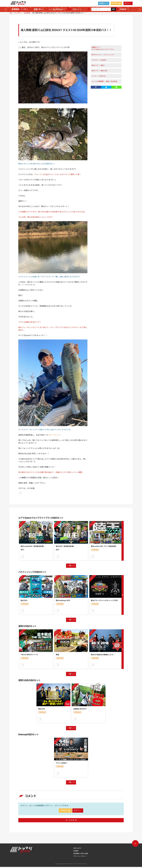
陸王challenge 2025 (63, 602)
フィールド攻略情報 (98, 83)
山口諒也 (27, 14)
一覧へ (71, 567)
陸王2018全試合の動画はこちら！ (103, 656)
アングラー (18, 14)
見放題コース (104, 3)
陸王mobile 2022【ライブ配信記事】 (104, 547)
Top (11, 14)
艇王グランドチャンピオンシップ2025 (104, 602)
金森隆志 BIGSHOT (80, 710)
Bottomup (102, 77)
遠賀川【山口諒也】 (112, 83)
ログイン (128, 3)
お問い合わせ (77, 849)
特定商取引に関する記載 (81, 855)
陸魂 (57, 656)
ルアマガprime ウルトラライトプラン (103, 50)
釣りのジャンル (96, 56)
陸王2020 (41, 710)
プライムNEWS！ (62, 764)
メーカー (94, 77)
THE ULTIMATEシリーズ (29, 656)
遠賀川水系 (104, 72)
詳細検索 (124, 9)
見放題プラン (96, 48)
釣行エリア (95, 66)
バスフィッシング (108, 56)
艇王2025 (24, 602)
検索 (113, 9)
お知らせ (77, 9)
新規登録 (116, 3)
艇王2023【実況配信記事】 (65, 547)
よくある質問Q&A (57, 9)
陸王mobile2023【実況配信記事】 (33, 547)
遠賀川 (103, 66)
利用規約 (76, 852)
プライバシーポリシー (80, 857)
